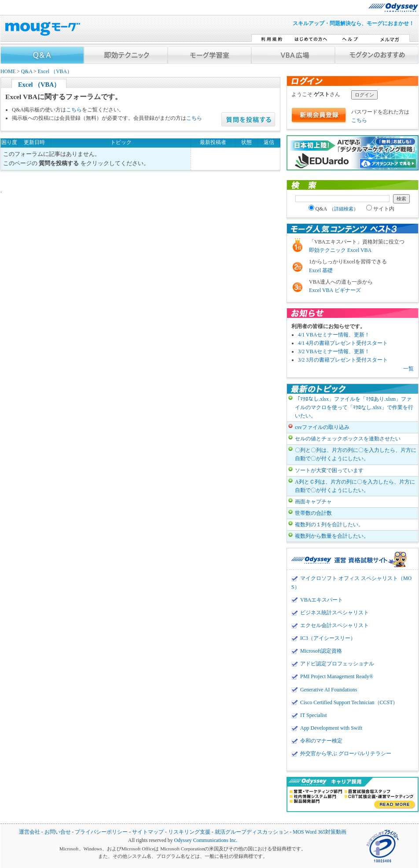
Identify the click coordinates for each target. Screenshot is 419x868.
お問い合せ (58, 832)
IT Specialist (314, 715)
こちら (74, 110)
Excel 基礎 (321, 270)
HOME (8, 72)
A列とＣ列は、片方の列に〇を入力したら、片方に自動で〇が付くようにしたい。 (355, 486)
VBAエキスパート (322, 600)
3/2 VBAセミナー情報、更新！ (334, 351)
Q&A (27, 72)
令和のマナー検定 (321, 741)
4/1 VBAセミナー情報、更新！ (334, 335)
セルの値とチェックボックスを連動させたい (348, 439)
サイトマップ (148, 832)
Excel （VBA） (55, 72)
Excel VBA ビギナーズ (335, 290)
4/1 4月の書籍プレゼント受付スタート (343, 343)
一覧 (408, 369)
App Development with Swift (331, 728)
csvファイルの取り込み (322, 427)
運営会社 (29, 832)
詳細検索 (344, 209)
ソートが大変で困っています (329, 470)
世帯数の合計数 (313, 513)
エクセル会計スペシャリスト (334, 625)
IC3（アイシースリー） (328, 638)
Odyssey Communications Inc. (206, 840)
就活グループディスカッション (252, 832)
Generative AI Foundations (329, 690)
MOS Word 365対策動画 (320, 832)
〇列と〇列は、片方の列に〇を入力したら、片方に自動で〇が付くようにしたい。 (356, 454)
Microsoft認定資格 (321, 651)
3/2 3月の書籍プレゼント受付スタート (343, 360)
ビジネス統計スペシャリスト (334, 613)
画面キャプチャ (313, 502)
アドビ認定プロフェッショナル (337, 664)
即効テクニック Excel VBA (340, 250)
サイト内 (380, 209)
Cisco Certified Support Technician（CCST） (349, 702)
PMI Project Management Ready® (337, 676)
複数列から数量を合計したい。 (332, 536)
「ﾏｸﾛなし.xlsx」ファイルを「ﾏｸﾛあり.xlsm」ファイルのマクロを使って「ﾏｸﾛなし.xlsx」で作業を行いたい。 (354, 407)
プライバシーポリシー (101, 832)
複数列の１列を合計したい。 (329, 524)
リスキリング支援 (189, 832)
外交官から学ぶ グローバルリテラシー (346, 753)
